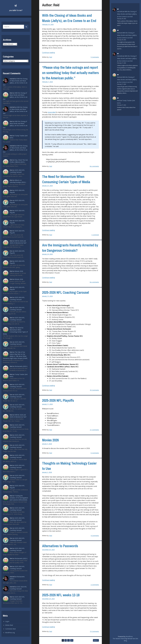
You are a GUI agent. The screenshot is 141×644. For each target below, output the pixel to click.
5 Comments (95, 57)
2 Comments (95, 585)
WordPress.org (10, 633)
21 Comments (94, 430)
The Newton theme (119, 639)
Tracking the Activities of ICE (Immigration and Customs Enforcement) (19, 498)
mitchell (120, 12)
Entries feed (9, 625)
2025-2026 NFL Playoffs (58, 400)
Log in (7, 621)
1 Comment (95, 235)
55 (72, 640)
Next (95, 640)
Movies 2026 (19, 271)
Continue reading (51, 53)
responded (52, 112)
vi (16, 5)
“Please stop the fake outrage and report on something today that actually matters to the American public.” (70, 73)
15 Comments (94, 631)
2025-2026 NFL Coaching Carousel (66, 292)
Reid (51, 57)
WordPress (129, 636)
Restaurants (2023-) (21, 366)
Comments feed (10, 629)
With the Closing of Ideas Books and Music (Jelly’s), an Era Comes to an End (127, 14)
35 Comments (94, 390)
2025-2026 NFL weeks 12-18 (61, 595)
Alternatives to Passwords (60, 546)
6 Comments (95, 453)
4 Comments (95, 536)
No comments (94, 166)
